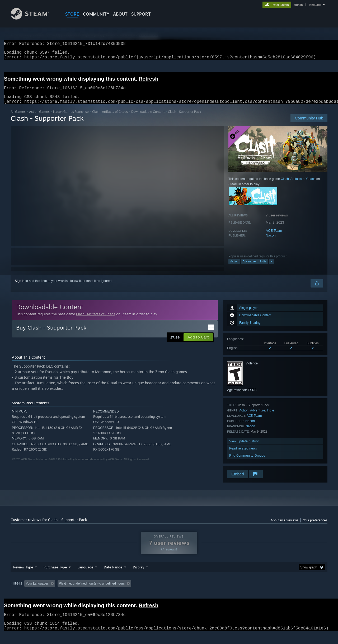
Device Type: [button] (281, 594)
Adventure (249, 268)
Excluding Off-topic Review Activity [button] (91, 594)
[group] (169, 594)
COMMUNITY (96, 14)
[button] (198, 344)
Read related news (243, 455)
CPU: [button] (241, 594)
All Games (18, 118)
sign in (298, 5)
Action (234, 268)
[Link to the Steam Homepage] (34, 18)
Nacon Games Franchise (71, 118)
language (315, 5)
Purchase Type (55, 577)
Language (85, 577)
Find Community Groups (247, 462)
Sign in (20, 287)
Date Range (113, 577)
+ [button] (271, 268)
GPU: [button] (258, 594)
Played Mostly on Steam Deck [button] (169, 594)
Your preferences (315, 527)
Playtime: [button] (131, 594)
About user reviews (285, 527)
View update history (244, 448)
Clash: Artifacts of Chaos (110, 118)
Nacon (271, 242)
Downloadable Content (148, 118)
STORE (72, 14)
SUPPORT (141, 14)
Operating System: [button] (213, 594)
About (120, 14)
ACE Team (274, 237)
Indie (263, 268)
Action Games (39, 118)
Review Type (23, 577)
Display (139, 577)
